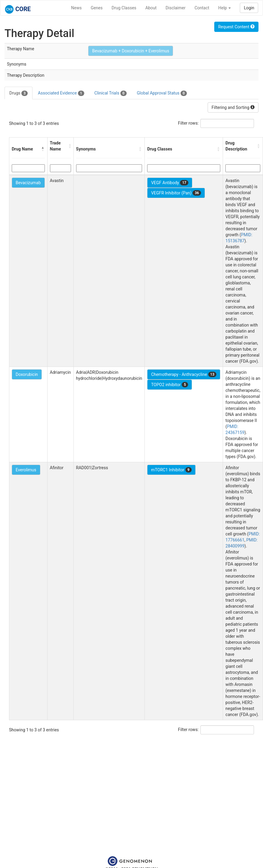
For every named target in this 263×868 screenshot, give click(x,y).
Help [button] (224, 8)
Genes (97, 8)
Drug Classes (124, 8)
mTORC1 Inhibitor (171, 470)
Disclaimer (175, 8)
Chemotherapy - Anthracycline (184, 374)
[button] (43, 149)
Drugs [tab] (19, 93)
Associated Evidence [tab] (61, 93)
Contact (202, 8)
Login (249, 8)
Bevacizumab (28, 183)
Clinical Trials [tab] (111, 93)
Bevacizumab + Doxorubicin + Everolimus (131, 51)
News (76, 8)
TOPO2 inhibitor (170, 385)
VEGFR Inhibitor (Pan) (176, 193)
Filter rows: (189, 123)
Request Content (236, 27)
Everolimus (26, 470)
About (151, 8)
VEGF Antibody (170, 183)
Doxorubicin (27, 374)
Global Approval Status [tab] (162, 93)
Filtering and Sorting (233, 107)
